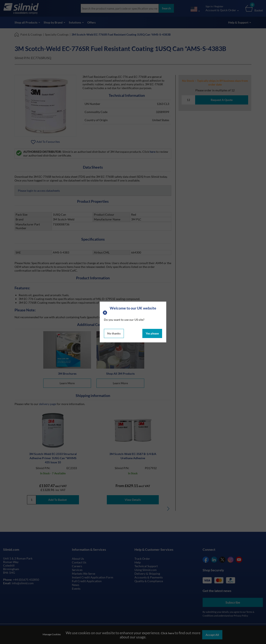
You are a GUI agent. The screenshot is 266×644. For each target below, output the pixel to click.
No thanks (114, 333)
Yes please (152, 333)
